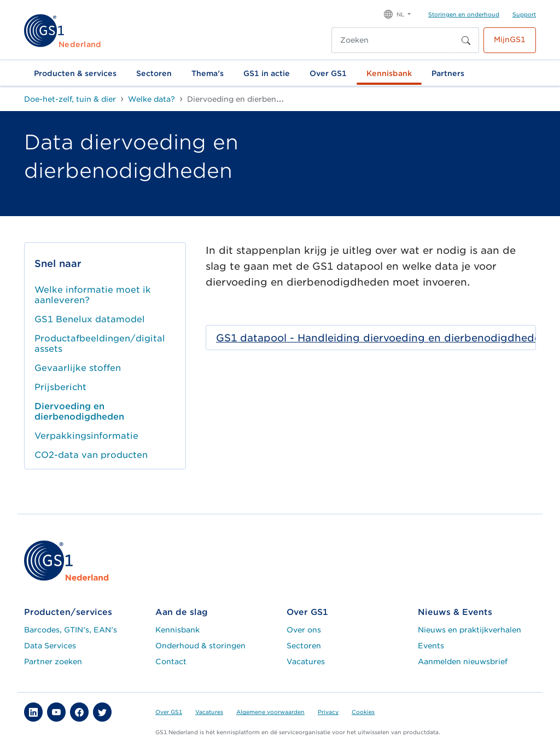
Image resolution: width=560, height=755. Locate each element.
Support (524, 14)
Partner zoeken (53, 661)
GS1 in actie (267, 73)
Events (431, 646)
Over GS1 (328, 73)
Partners (448, 73)
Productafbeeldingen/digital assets (100, 344)
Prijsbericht (60, 387)
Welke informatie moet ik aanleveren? (93, 295)
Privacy (328, 712)
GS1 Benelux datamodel (90, 319)
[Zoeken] (394, 40)
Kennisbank (389, 73)
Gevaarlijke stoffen (78, 368)
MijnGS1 (510, 39)
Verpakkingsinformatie (86, 436)
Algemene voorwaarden (270, 712)
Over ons (304, 630)
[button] (397, 13)
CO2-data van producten (91, 455)
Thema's (208, 73)
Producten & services (75, 73)
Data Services (50, 646)
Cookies (363, 712)
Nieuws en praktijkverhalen (469, 630)
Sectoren (154, 73)
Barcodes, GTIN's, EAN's (71, 630)
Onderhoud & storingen (200, 646)
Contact (171, 661)
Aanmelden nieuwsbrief (463, 661)
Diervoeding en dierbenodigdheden (79, 411)
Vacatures (306, 661)
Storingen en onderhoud (464, 14)
